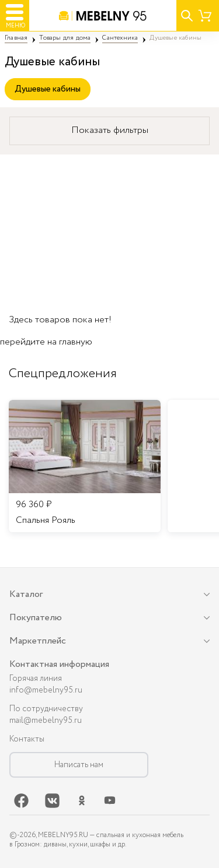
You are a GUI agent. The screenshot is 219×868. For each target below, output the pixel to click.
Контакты (27, 739)
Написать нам (79, 765)
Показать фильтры (110, 130)
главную (76, 342)
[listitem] (85, 466)
